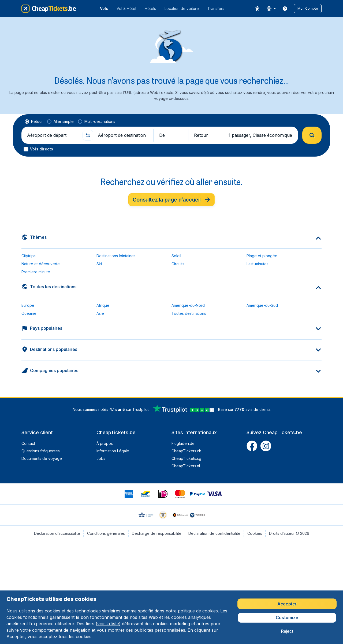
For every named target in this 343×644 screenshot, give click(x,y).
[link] (285, 9)
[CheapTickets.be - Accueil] (49, 9)
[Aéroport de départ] (53, 135)
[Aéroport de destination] (123, 135)
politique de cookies (198, 611)
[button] (308, 9)
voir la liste (108, 624)
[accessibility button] (257, 9)
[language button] (271, 9)
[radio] (34, 122)
